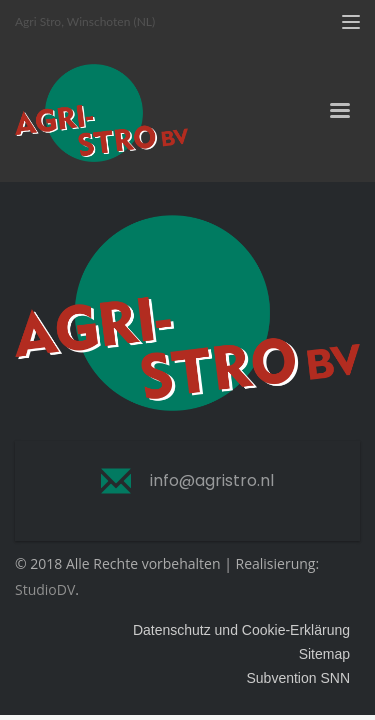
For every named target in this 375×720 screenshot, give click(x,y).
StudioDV (45, 589)
